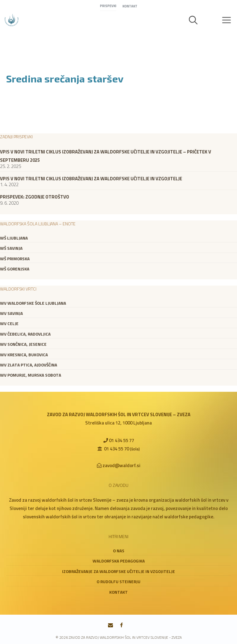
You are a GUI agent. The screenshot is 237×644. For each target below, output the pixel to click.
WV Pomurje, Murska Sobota (31, 375)
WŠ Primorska (15, 259)
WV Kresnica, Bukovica (24, 355)
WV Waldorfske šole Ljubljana (33, 303)
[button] (193, 20)
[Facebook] (121, 625)
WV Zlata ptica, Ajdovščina (29, 365)
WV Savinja (11, 313)
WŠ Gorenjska (15, 269)
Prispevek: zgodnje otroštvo (35, 197)
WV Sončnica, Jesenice (23, 344)
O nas (119, 551)
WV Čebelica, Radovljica (25, 334)
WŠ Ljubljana (14, 238)
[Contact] (111, 625)
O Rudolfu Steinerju (118, 582)
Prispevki (108, 6)
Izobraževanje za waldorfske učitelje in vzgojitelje (118, 571)
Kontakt (130, 6)
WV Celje (9, 324)
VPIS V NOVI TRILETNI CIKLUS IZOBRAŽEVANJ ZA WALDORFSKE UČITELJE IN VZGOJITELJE (91, 179)
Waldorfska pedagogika (119, 561)
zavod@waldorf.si (121, 465)
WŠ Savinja (11, 248)
